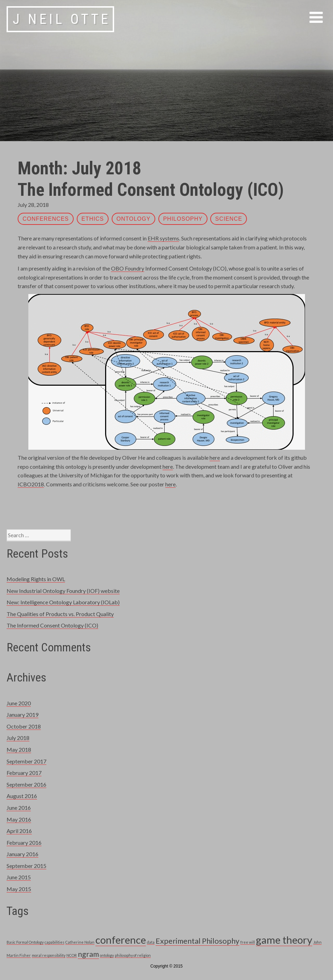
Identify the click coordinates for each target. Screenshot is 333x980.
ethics (93, 219)
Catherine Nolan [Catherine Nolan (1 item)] (80, 942)
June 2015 (19, 877)
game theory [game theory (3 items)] (284, 940)
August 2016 (22, 796)
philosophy (183, 219)
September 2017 (26, 761)
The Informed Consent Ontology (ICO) (151, 190)
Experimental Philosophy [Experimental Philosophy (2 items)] (197, 941)
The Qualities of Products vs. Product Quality (60, 614)
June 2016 (19, 808)
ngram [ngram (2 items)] (88, 954)
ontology (133, 219)
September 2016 (26, 784)
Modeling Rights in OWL (36, 579)
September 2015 (26, 866)
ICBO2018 (31, 484)
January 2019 (22, 715)
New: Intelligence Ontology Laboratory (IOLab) (63, 602)
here (215, 457)
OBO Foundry (128, 268)
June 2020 (19, 703)
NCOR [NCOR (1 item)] (72, 955)
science (229, 219)
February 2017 (24, 773)
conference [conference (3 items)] (121, 940)
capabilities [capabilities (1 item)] (54, 942)
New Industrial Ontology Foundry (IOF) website (63, 591)
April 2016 (19, 831)
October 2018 (24, 726)
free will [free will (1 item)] (248, 942)
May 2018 (19, 749)
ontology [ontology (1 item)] (107, 955)
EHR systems (163, 238)
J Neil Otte (62, 19)
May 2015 (19, 889)
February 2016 (24, 842)
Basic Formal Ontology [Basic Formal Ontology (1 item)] (25, 942)
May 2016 (19, 819)
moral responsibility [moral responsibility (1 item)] (49, 955)
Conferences (46, 219)
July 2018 (18, 738)
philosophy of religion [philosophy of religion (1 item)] (133, 955)
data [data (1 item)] (151, 942)
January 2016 (22, 854)
